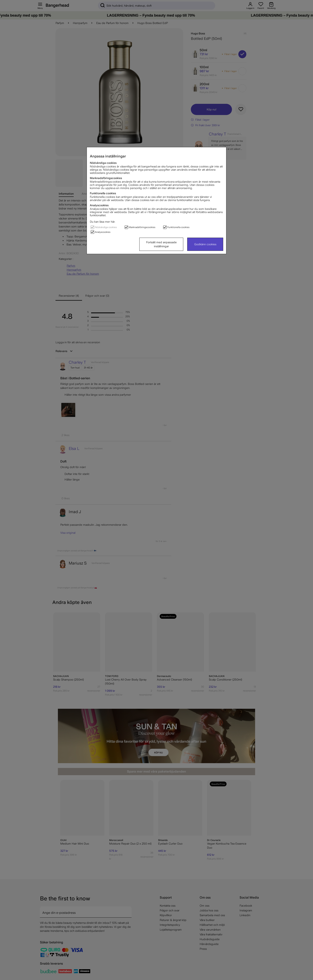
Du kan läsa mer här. (103, 222)
